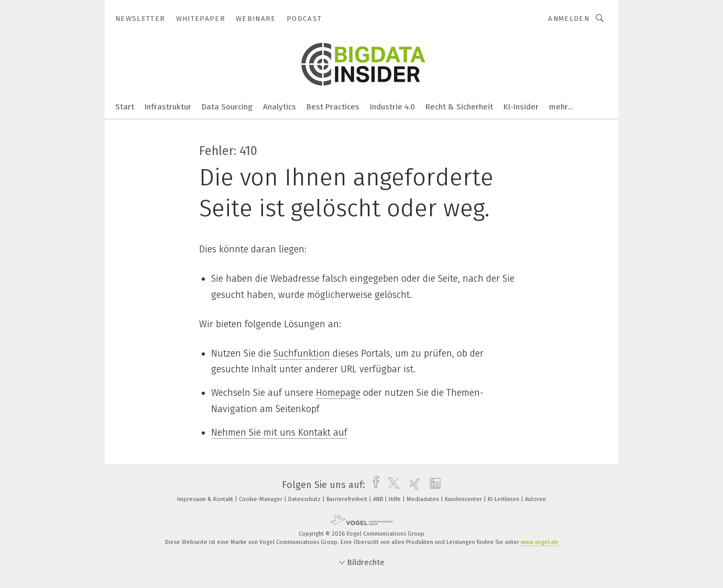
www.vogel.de (540, 542)
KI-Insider (521, 107)
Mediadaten (424, 499)
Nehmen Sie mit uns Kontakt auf (279, 432)
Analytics (280, 107)
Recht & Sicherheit (459, 107)
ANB (379, 499)
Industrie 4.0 (392, 107)
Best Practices (333, 107)
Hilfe (396, 499)
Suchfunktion (302, 353)
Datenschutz (305, 499)
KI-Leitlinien (504, 499)
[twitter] (391, 485)
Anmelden (569, 19)
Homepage (338, 393)
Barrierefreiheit (348, 499)
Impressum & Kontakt (206, 499)
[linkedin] (432, 485)
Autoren (535, 499)
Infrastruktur (168, 107)
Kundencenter (464, 499)
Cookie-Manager (261, 499)
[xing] (412, 485)
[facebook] (373, 485)
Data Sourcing (227, 107)
